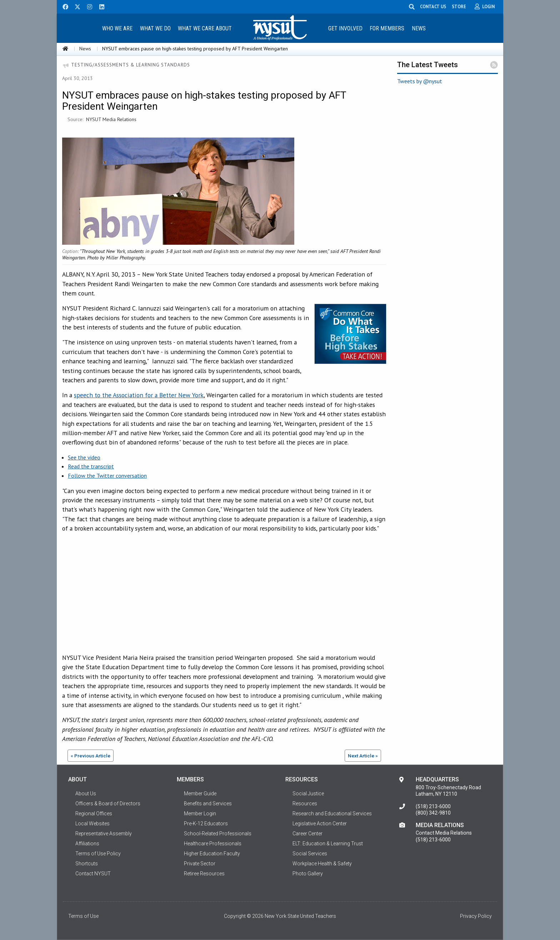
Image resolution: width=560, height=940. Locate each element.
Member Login (200, 814)
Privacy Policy (476, 916)
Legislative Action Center (320, 824)
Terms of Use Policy (98, 854)
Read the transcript (91, 466)
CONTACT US (436, 6)
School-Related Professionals (218, 834)
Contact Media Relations (444, 833)
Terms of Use (83, 916)
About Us (86, 794)
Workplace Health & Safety (322, 864)
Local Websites (92, 824)
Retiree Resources (204, 874)
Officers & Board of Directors (108, 804)
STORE (462, 6)
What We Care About (205, 28)
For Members (387, 28)
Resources (305, 804)
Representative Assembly (104, 834)
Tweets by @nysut (420, 81)
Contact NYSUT (93, 874)
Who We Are (117, 28)
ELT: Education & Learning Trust (328, 844)
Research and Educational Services (332, 814)
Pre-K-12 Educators (206, 824)
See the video (84, 457)
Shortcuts (87, 864)
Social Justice (308, 794)
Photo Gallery (308, 874)
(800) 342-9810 (433, 813)
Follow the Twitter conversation (107, 476)
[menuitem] (117, 28)
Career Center (307, 834)
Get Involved (345, 28)
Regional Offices (94, 814)
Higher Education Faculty (212, 854)
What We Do (155, 28)
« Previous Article (91, 756)
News (419, 28)
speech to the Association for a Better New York (139, 395)
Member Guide (200, 794)
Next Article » (363, 756)
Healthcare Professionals (213, 844)
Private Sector (200, 864)
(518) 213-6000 (433, 806)
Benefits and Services (208, 804)
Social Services (310, 854)
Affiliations (87, 844)
